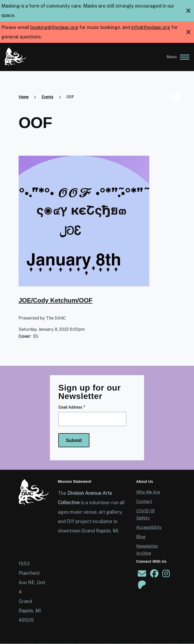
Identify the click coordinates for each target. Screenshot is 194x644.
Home (24, 97)
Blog (141, 537)
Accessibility (149, 527)
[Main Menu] (176, 57)
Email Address (70, 407)
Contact (144, 501)
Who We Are (148, 492)
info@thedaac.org (151, 27)
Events (47, 97)
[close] (188, 11)
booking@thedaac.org (54, 27)
